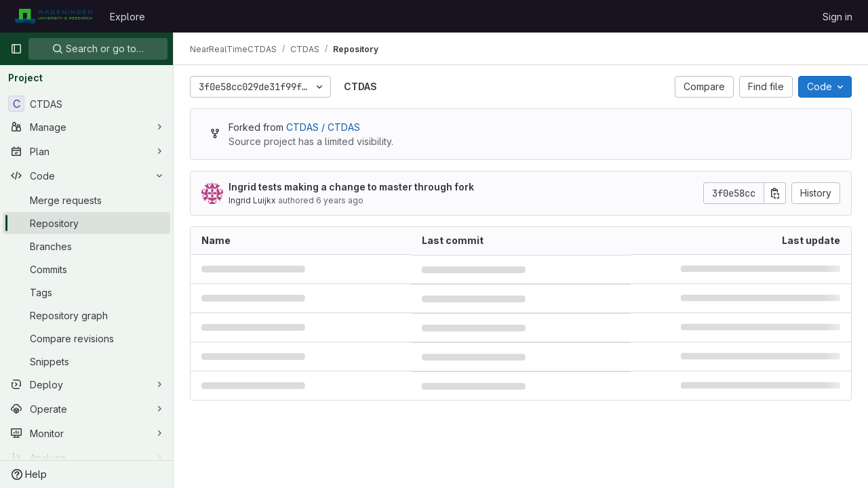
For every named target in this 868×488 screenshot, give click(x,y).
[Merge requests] (86, 200)
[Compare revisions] (86, 338)
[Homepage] (53, 16)
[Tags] (86, 292)
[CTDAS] (86, 104)
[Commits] (86, 269)
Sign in (837, 17)
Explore (127, 17)
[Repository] (86, 223)
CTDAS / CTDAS (323, 127)
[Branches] (86, 246)
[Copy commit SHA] (775, 193)
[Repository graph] (86, 315)
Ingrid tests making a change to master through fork (351, 187)
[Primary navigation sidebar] (16, 49)
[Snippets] (86, 361)
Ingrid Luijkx (252, 200)
